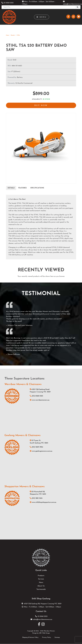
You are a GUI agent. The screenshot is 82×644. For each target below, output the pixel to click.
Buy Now (41, 106)
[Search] (38, 7)
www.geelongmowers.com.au (41, 451)
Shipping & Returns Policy (30, 638)
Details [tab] (11, 188)
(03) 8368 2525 (36, 396)
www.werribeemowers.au (40, 400)
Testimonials (41, 590)
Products (41, 576)
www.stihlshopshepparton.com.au (43, 502)
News (41, 583)
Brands (13, 35)
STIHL (18, 35)
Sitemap (57, 638)
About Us (41, 586)
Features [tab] (22, 188)
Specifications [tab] (37, 188)
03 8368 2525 (8, 3)
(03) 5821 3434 (36, 498)
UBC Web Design (44, 633)
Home (7, 35)
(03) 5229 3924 (36, 447)
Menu (42, 17)
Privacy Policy (46, 638)
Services (41, 579)
